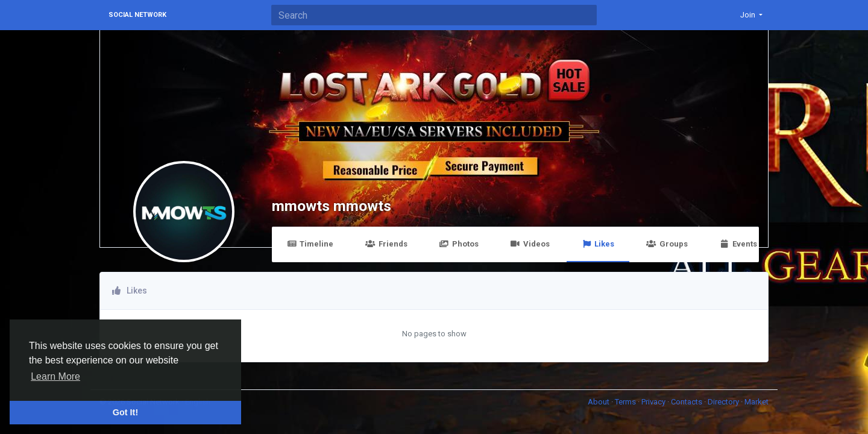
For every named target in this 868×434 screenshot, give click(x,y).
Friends (386, 244)
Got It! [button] (125, 412)
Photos (459, 244)
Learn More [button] (55, 376)
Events (738, 244)
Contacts (687, 402)
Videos (530, 244)
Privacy (654, 402)
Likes (598, 244)
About (599, 402)
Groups (667, 244)
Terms (626, 402)
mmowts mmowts (332, 206)
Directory (724, 402)
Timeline (310, 244)
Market (756, 402)
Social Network (137, 15)
